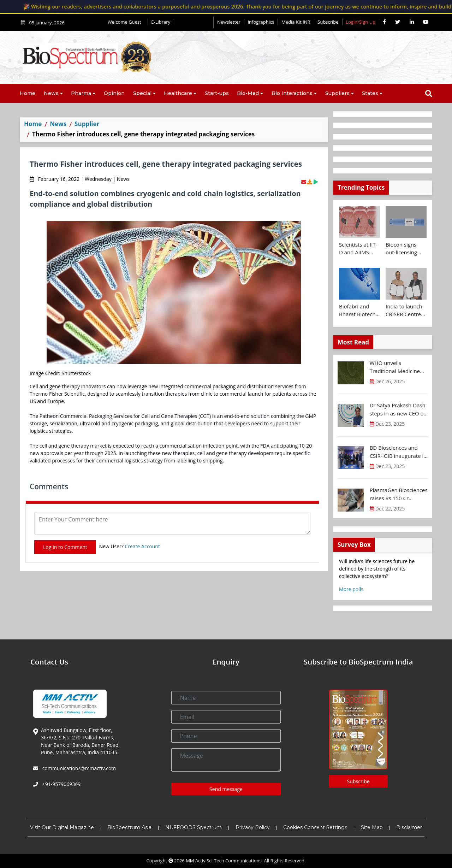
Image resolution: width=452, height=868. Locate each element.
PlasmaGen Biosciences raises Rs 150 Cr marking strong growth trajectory (399, 494)
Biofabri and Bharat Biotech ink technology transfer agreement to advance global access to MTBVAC (357, 311)
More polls (351, 589)
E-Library (161, 22)
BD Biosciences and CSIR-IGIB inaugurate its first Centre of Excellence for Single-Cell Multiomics (399, 452)
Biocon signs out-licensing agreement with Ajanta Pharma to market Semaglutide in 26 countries (405, 249)
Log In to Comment (65, 547)
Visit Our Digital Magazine (62, 827)
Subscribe (328, 22)
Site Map (372, 827)
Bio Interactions (292, 93)
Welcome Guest (126, 22)
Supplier (87, 124)
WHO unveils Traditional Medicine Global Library (395, 367)
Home (28, 93)
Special (142, 93)
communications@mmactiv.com (78, 768)
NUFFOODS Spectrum (194, 827)
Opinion (114, 93)
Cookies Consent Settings (315, 827)
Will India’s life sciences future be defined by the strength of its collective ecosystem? (377, 569)
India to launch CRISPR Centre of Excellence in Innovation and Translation (405, 311)
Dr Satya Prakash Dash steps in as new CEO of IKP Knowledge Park (398, 409)
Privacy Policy (253, 827)
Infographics (261, 22)
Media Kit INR (296, 22)
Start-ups (217, 93)
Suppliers (337, 93)
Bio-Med (248, 93)
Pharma (81, 93)
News (51, 93)
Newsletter (229, 22)
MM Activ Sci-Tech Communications (224, 861)
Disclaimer (409, 827)
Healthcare (178, 93)
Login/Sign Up (361, 22)
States (370, 93)
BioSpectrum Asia (129, 827)
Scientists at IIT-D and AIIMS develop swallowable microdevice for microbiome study (358, 249)
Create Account (142, 546)
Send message (226, 789)
